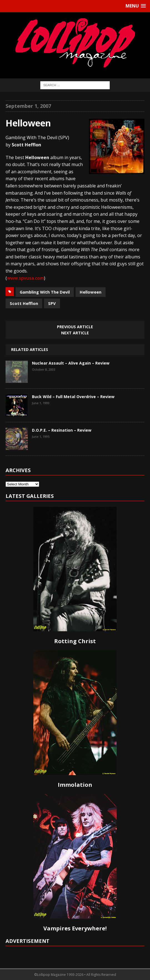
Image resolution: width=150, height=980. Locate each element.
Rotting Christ (75, 641)
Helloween (91, 292)
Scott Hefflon (24, 303)
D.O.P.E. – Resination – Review (62, 430)
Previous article (75, 327)
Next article (75, 333)
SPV (52, 303)
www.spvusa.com (25, 278)
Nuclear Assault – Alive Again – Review (71, 363)
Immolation (75, 785)
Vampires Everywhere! (75, 928)
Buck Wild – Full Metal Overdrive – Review (73, 397)
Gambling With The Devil (45, 292)
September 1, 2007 (28, 106)
